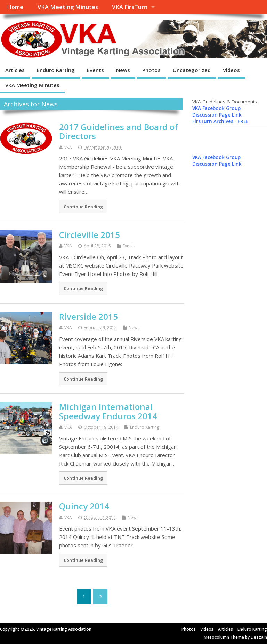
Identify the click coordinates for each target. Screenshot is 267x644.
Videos (231, 70)
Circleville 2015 (90, 235)
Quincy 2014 (84, 506)
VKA (68, 147)
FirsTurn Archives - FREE (220, 121)
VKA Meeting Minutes (68, 7)
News (123, 70)
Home (15, 7)
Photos (151, 70)
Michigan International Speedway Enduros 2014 (108, 411)
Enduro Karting (56, 70)
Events (95, 70)
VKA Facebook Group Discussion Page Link (217, 112)
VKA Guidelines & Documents (225, 102)
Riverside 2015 (88, 316)
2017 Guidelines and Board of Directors (119, 131)
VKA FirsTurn (130, 7)
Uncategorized (192, 70)
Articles (15, 70)
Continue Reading (83, 207)
